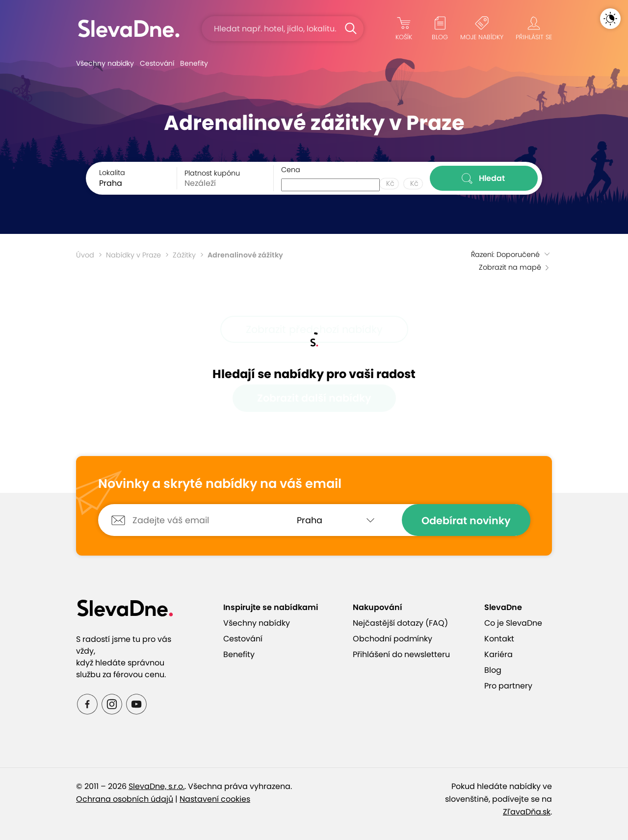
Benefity (194, 63)
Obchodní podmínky (392, 639)
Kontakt (499, 639)
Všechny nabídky (105, 63)
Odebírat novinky (466, 521)
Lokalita (112, 173)
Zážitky (184, 255)
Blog (493, 670)
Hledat (484, 178)
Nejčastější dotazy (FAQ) (400, 623)
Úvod (85, 255)
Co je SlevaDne (513, 623)
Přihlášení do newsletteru (401, 654)
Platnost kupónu (212, 173)
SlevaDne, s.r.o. (157, 786)
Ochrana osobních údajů (125, 799)
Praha (111, 183)
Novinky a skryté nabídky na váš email (220, 484)
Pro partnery (508, 686)
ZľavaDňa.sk (527, 812)
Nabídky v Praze (133, 255)
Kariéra (498, 654)
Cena (291, 170)
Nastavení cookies (215, 799)
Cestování (157, 63)
